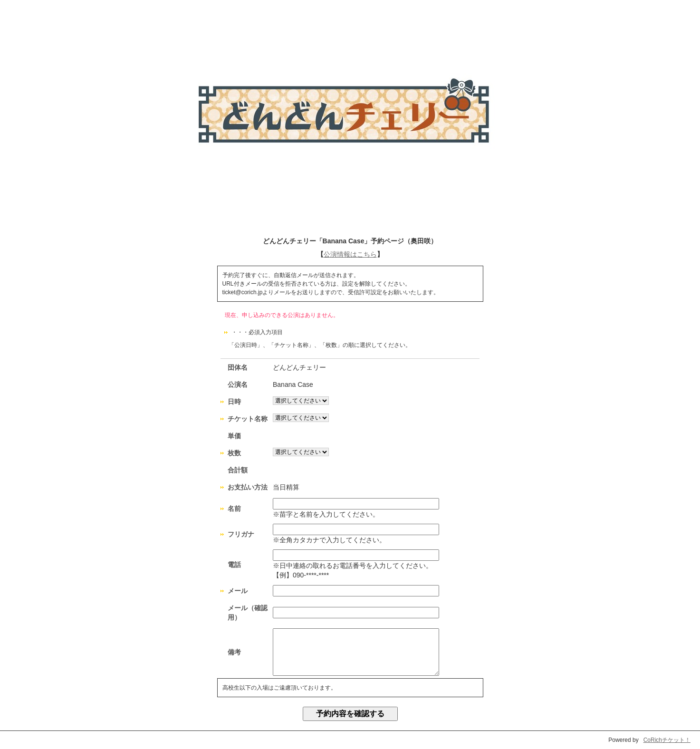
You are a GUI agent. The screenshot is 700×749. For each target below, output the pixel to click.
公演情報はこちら (350, 254)
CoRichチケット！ (667, 740)
